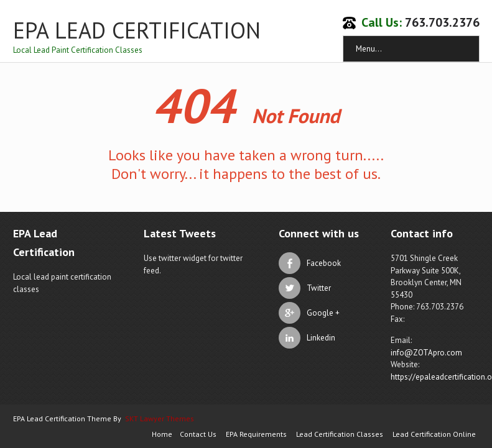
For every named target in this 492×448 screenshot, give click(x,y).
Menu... (369, 49)
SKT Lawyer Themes (160, 418)
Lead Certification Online (434, 434)
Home (162, 434)
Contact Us (198, 434)
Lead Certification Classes (340, 434)
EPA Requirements (256, 434)
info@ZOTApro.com (426, 353)
